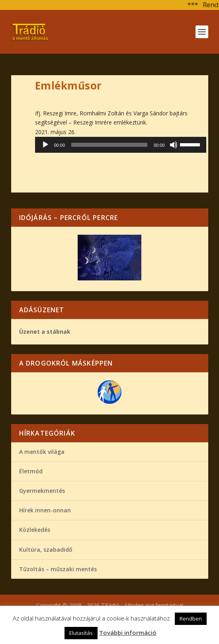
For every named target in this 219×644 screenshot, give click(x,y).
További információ (128, 632)
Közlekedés (35, 530)
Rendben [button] (191, 619)
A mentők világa (42, 452)
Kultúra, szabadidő (46, 550)
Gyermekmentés (42, 491)
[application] (121, 145)
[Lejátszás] (45, 145)
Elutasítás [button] (81, 633)
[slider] (109, 145)
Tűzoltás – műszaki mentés (58, 569)
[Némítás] (174, 145)
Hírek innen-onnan (45, 510)
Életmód (31, 471)
